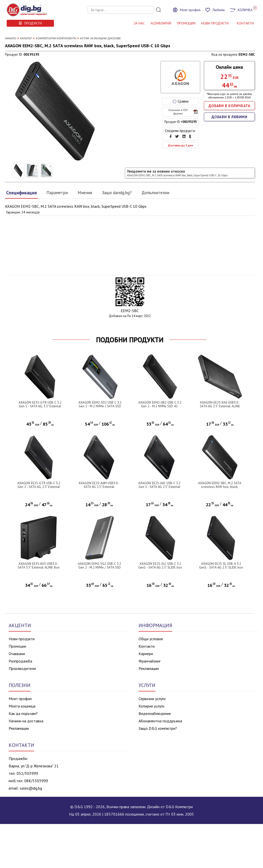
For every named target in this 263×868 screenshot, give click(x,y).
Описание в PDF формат (183, 112)
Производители (22, 668)
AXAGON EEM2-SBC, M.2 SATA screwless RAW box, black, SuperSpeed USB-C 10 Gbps (220, 487)
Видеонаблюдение (155, 713)
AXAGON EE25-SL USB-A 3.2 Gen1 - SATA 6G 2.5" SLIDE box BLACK (221, 567)
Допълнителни (155, 193)
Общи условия (151, 639)
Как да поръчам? (23, 713)
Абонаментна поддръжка (160, 721)
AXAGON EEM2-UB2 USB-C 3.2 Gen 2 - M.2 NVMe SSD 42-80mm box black (160, 406)
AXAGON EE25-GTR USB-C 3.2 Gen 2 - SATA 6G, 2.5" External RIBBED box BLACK (39, 487)
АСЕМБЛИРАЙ (161, 23)
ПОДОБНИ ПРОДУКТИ (130, 340)
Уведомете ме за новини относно (177, 173)
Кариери (146, 654)
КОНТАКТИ (245, 23)
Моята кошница (22, 706)
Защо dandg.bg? (117, 193)
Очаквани (17, 654)
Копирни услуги (151, 706)
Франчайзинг (150, 661)
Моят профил (20, 699)
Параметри (57, 193)
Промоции (186, 23)
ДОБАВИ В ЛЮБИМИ (229, 117)
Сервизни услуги (152, 699)
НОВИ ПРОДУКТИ (215, 23)
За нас (139, 23)
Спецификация (21, 193)
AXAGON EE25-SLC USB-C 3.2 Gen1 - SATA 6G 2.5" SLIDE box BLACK (160, 567)
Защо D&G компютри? (158, 728)
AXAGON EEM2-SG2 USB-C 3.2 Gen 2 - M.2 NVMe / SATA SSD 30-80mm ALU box (99, 567)
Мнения (85, 193)
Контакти (147, 646)
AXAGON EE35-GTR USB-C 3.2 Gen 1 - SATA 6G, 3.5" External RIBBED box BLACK (40, 406)
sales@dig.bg (31, 788)
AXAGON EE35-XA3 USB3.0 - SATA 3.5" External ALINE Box (39, 566)
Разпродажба (20, 661)
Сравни (181, 101)
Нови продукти (22, 639)
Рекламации (149, 668)
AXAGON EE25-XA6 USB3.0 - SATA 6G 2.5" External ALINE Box (220, 406)
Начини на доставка (26, 721)
